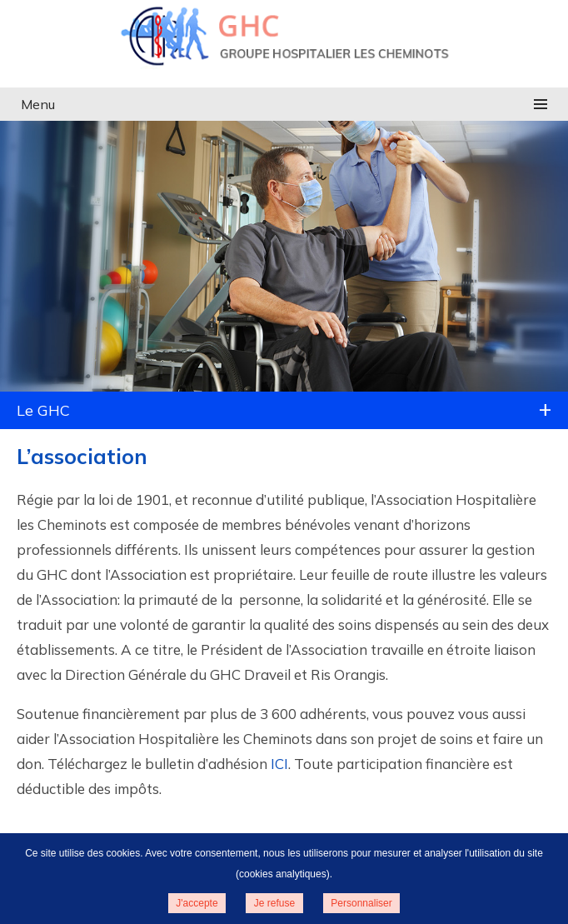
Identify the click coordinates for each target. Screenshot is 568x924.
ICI (279, 764)
